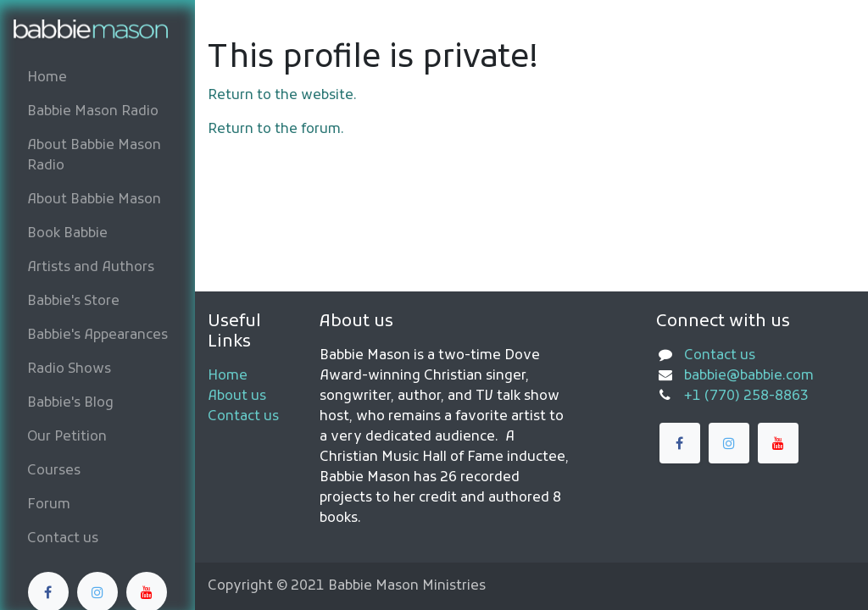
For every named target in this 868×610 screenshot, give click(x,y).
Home (228, 376)
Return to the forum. (276, 130)
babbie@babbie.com (749, 376)
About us (237, 396)
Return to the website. (282, 96)
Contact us (243, 417)
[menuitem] (97, 78)
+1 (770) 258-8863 (746, 396)
